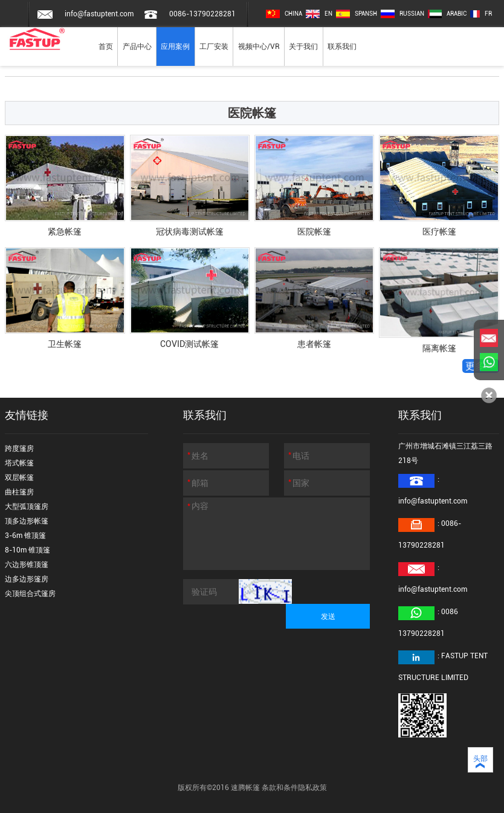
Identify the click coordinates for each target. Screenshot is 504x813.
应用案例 (175, 47)
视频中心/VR (259, 47)
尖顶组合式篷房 (30, 594)
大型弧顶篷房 (27, 507)
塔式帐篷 (19, 463)
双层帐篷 (19, 478)
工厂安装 (214, 47)
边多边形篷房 (27, 579)
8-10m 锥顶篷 (27, 550)
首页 (106, 47)
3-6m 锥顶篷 (25, 536)
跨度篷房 (19, 449)
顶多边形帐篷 (27, 521)
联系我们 (342, 47)
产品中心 (137, 47)
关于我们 (303, 47)
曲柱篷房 (19, 492)
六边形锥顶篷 (27, 565)
